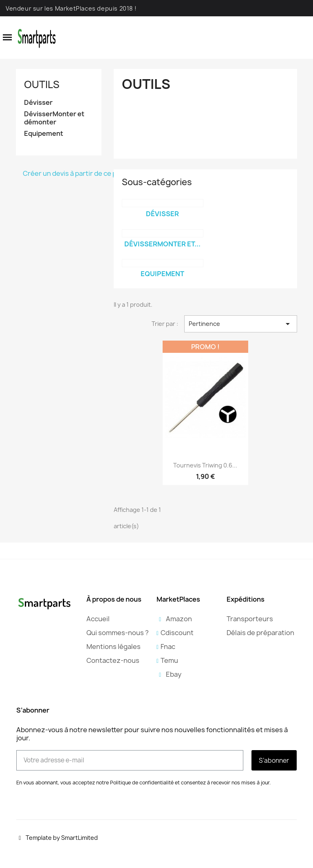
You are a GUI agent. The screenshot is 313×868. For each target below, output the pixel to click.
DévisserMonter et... (162, 244)
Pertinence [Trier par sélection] (241, 324)
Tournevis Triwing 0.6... (205, 465)
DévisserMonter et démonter (54, 118)
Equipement (44, 134)
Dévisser (38, 103)
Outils (42, 84)
